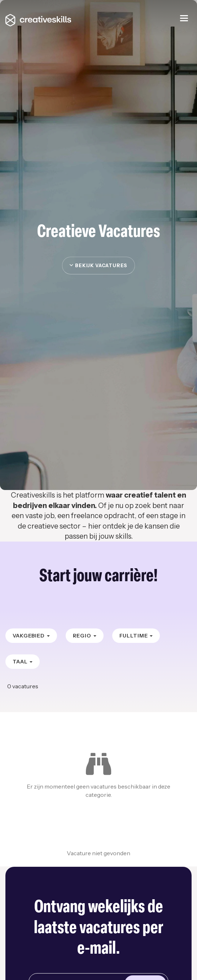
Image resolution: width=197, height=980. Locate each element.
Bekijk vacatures (98, 265)
